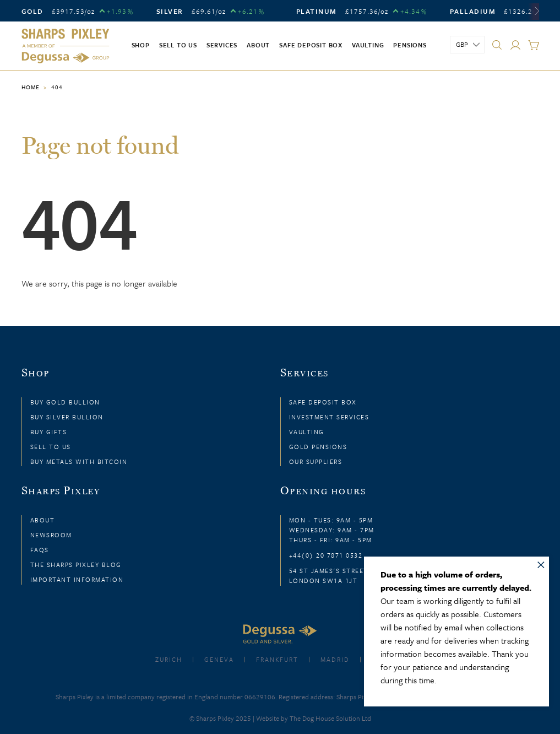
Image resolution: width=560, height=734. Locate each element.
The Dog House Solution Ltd (330, 718)
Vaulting (368, 45)
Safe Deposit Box (311, 45)
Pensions (410, 45)
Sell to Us (51, 447)
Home (31, 87)
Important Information (77, 579)
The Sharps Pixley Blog (76, 565)
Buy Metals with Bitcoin (79, 462)
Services (222, 45)
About (258, 45)
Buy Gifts (49, 432)
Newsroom (51, 535)
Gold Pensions (318, 447)
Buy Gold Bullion (65, 402)
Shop (141, 45)
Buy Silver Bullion (67, 417)
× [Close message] (541, 563)
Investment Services (329, 417)
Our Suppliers (316, 462)
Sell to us (178, 45)
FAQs (40, 550)
